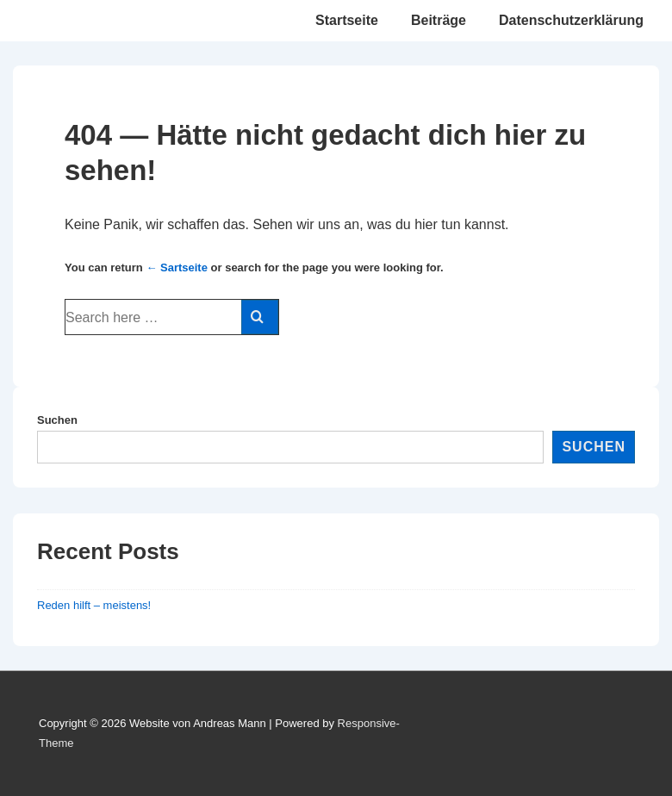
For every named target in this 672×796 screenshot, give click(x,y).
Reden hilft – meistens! (94, 605)
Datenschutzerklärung (571, 20)
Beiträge (439, 20)
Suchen (57, 420)
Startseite (347, 20)
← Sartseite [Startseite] (177, 267)
